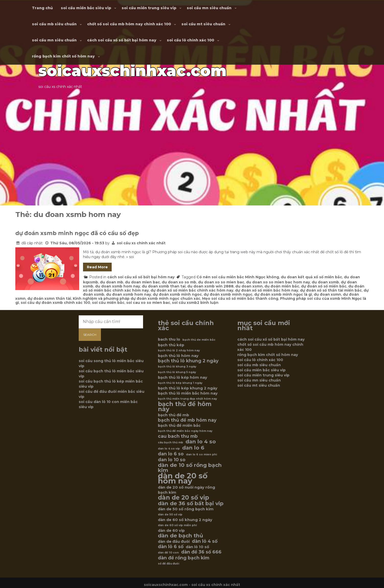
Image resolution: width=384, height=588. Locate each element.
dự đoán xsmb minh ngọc (228, 294)
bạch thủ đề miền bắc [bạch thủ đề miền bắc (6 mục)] (179, 425)
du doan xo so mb (179, 282)
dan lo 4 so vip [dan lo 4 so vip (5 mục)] (169, 449)
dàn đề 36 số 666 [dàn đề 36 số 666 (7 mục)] (201, 552)
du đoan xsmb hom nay (129, 294)
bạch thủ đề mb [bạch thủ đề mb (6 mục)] (173, 415)
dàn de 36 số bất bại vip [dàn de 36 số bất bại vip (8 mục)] (191, 503)
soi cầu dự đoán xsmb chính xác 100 (55, 303)
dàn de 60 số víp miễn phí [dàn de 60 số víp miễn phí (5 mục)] (177, 525)
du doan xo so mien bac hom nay (278, 282)
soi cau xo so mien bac (148, 303)
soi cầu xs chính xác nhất (141, 243)
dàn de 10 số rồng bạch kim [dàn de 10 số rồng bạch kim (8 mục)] (190, 468)
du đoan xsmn (327, 294)
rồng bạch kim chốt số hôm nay (63, 56)
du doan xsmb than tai (164, 286)
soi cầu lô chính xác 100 (190, 40)
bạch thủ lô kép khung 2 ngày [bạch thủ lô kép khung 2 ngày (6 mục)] (188, 388)
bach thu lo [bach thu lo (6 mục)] (169, 339)
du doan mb (112, 282)
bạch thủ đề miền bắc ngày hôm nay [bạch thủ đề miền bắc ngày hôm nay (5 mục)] (185, 431)
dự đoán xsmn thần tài (49, 298)
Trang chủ (42, 8)
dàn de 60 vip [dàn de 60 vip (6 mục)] (171, 531)
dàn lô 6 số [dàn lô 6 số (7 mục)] (171, 547)
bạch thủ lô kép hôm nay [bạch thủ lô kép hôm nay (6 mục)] (183, 377)
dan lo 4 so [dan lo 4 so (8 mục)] (201, 442)
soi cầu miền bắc (108, 303)
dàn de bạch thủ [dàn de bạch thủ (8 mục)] (181, 536)
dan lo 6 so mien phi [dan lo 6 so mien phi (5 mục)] (201, 454)
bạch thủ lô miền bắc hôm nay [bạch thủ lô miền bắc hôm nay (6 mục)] (188, 393)
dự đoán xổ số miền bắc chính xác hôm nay (192, 290)
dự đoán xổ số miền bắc (324, 286)
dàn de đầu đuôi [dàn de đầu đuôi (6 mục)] (174, 541)
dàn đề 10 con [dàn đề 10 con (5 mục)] (168, 553)
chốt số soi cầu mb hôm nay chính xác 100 (129, 24)
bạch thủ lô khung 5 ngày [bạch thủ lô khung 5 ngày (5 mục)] (177, 372)
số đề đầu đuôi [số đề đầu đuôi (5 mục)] (168, 564)
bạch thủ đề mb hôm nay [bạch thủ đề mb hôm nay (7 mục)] (187, 420)
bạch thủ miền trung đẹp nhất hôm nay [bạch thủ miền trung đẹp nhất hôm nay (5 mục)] (187, 399)
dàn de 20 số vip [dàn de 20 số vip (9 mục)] (183, 498)
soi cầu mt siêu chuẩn (203, 24)
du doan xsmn (249, 286)
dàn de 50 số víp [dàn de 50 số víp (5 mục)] (170, 515)
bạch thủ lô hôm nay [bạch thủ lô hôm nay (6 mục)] (178, 356)
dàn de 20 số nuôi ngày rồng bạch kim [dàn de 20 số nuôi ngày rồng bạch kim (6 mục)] (187, 490)
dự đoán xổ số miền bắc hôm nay (267, 290)
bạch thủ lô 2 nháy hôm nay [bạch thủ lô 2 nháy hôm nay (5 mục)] (179, 350)
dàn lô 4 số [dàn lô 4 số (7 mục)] (205, 541)
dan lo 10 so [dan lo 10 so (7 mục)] (172, 460)
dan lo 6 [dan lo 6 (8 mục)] (193, 448)
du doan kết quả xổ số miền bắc (311, 277)
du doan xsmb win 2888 (210, 286)
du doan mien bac (142, 282)
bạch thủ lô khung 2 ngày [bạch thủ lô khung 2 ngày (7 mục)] (188, 361)
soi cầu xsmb (184, 303)
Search (90, 335)
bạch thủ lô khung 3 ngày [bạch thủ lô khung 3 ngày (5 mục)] (177, 367)
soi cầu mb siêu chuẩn (54, 24)
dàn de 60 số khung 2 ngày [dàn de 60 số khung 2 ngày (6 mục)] (185, 520)
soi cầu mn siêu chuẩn (209, 8)
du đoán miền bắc (282, 286)
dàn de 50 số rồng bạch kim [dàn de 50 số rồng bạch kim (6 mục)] (186, 509)
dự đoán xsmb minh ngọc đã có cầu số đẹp (77, 233)
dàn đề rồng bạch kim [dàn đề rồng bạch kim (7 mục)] (184, 558)
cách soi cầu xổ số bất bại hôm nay (122, 40)
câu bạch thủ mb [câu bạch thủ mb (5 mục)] (171, 442)
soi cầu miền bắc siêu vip (86, 8)
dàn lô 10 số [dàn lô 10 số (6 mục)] (197, 547)
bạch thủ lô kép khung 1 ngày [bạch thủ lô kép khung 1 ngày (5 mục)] (180, 383)
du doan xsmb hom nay (118, 286)
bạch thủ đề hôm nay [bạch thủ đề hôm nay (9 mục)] (185, 407)
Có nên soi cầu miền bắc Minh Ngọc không (238, 277)
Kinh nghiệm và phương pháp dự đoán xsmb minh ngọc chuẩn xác (137, 298)
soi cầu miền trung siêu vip (149, 8)
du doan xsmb (325, 282)
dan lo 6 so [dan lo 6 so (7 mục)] (171, 454)
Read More (97, 267)
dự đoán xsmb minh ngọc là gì (283, 294)
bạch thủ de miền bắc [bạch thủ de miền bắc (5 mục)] (199, 340)
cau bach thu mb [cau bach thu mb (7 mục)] (178, 436)
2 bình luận (208, 303)
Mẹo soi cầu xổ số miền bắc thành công (240, 298)
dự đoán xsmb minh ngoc (177, 294)
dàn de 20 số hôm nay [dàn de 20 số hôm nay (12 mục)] (183, 478)
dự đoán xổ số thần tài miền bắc (331, 290)
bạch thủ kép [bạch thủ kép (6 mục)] (171, 345)
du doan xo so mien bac (221, 282)
